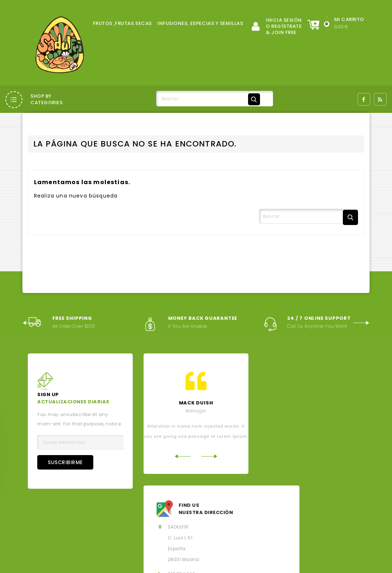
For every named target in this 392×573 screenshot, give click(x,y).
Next (361, 320)
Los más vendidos (215, 506)
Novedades (168, 506)
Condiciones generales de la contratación (131, 519)
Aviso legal (53, 519)
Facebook (364, 99)
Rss (380, 99)
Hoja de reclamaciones (306, 531)
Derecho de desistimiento (87, 531)
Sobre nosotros (213, 519)
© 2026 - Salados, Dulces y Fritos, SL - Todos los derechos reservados (115, 562)
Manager (196, 411)
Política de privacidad (269, 519)
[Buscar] (209, 99)
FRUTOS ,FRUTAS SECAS (122, 23)
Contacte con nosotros (157, 531)
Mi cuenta (254, 531)
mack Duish (196, 403)
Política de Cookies (330, 519)
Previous (31, 320)
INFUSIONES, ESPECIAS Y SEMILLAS (200, 23)
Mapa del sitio (214, 531)
